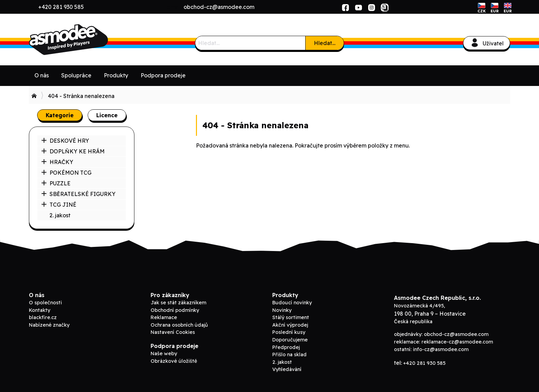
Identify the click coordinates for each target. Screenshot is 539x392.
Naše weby (164, 353)
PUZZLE (56, 183)
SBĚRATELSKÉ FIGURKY (78, 194)
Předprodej (286, 347)
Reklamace (164, 317)
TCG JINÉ (59, 205)
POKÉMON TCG (66, 173)
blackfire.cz (43, 317)
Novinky (282, 310)
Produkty (116, 75)
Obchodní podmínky (175, 310)
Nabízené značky (49, 325)
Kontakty (40, 310)
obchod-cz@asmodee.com (219, 7)
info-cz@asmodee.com (441, 349)
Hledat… (325, 43)
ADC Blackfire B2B (80, 40)
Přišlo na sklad (289, 355)
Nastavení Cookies (173, 332)
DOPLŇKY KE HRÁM (73, 151)
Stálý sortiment (291, 317)
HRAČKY (57, 162)
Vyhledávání (287, 369)
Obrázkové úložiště (174, 361)
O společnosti (45, 303)
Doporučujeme (290, 340)
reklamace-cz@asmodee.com (457, 342)
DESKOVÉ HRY (65, 141)
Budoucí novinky (292, 303)
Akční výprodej (290, 325)
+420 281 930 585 (61, 7)
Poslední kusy (289, 332)
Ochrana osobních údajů (179, 325)
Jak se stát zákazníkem (178, 303)
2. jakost (60, 215)
